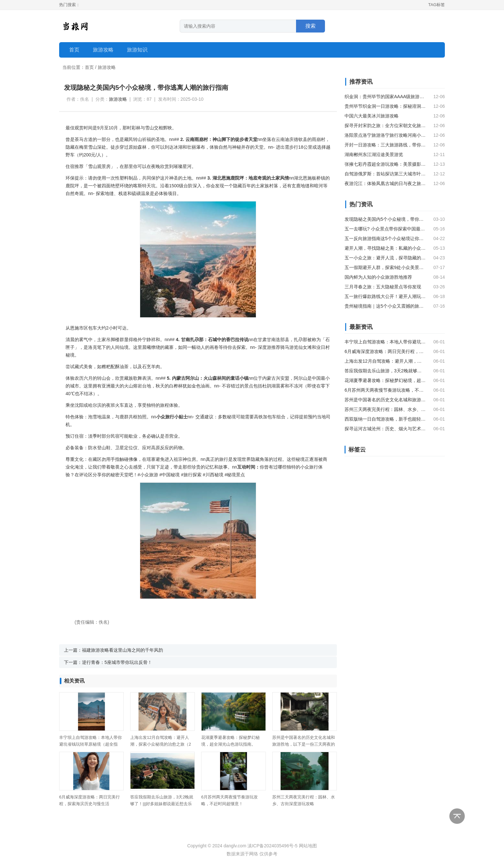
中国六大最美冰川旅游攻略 (372, 116)
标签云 (357, 450)
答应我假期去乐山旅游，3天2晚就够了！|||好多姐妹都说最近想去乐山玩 (162, 804)
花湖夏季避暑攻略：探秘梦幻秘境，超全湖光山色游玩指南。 (385, 380)
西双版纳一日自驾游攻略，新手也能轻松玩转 (385, 419)
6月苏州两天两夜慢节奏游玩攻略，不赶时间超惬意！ (385, 390)
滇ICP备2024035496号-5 (273, 846)
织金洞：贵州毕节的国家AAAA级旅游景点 (385, 97)
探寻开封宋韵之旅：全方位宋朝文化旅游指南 (385, 126)
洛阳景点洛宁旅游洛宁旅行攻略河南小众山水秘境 (385, 135)
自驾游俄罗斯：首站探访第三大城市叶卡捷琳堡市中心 (385, 174)
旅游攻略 (107, 67)
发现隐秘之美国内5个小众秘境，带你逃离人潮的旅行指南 (385, 219)
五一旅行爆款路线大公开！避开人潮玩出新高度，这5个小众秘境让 (385, 296)
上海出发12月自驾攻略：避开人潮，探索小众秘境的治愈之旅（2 (385, 361)
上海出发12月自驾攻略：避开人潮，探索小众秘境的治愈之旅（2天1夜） (161, 744)
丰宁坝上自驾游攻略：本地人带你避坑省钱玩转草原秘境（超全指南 (385, 342)
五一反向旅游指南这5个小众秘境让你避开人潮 (385, 238)
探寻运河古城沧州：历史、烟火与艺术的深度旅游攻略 (385, 429)
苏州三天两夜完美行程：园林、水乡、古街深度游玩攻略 (385, 409)
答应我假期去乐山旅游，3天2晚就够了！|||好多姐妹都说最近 (385, 371)
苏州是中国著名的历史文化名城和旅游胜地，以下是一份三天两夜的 (385, 400)
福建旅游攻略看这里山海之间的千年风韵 (122, 650)
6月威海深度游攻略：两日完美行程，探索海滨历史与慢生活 (385, 351)
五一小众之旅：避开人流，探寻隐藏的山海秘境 (385, 258)
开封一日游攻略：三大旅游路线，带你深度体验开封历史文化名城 (385, 145)
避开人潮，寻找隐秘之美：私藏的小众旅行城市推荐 (385, 248)
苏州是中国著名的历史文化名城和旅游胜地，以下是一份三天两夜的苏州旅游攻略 (304, 744)
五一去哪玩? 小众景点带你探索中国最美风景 (385, 229)
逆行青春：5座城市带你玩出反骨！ (117, 662)
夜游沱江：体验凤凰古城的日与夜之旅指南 (385, 183)
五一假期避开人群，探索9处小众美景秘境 (385, 267)
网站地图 (308, 846)
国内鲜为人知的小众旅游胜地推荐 (378, 277)
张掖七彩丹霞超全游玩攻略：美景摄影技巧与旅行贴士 (385, 164)
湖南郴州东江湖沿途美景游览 (374, 154)
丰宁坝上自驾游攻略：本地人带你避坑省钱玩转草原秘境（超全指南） (90, 744)
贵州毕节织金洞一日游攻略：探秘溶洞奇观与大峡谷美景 (385, 106)
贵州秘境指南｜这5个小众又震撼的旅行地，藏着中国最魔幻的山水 (385, 306)
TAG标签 (437, 5)
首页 (74, 50)
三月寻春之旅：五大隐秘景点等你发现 (383, 287)
